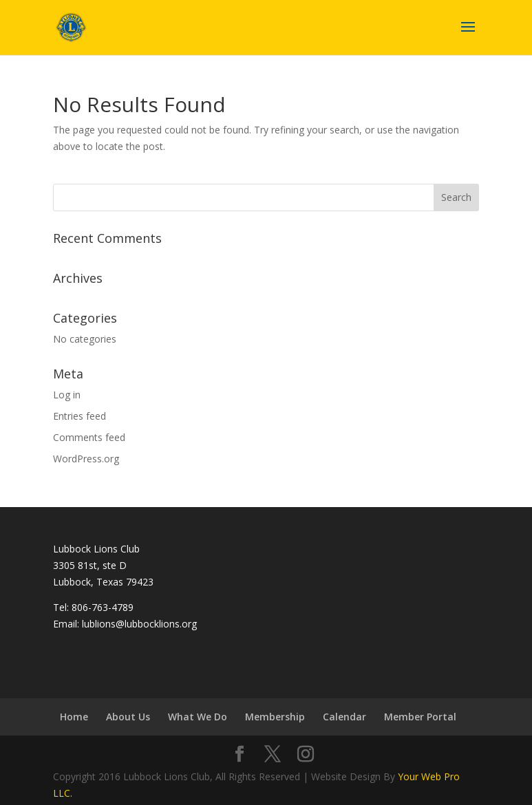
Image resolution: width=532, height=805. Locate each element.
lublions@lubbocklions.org (139, 624)
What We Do (198, 717)
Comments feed (89, 437)
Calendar (344, 717)
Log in (67, 395)
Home (74, 717)
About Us (128, 717)
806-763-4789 (103, 607)
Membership (275, 717)
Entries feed (79, 416)
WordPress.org (86, 459)
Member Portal (420, 717)
